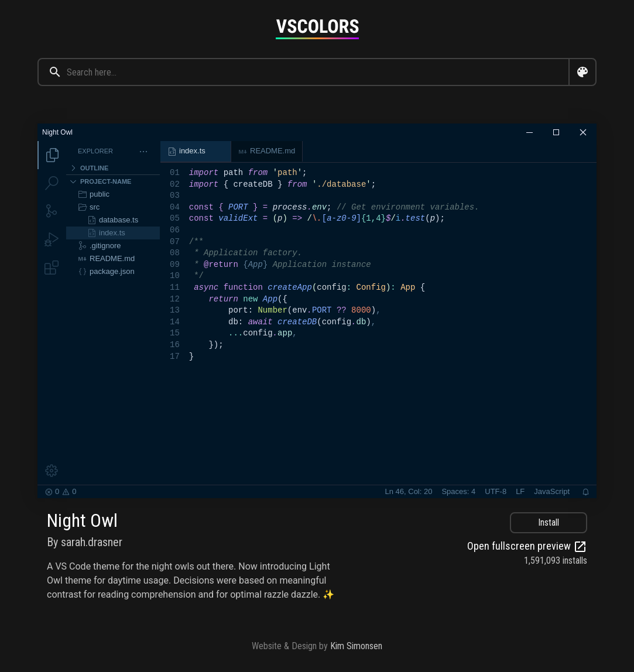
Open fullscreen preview (527, 547)
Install (549, 522)
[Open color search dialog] (582, 72)
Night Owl (82, 520)
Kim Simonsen (356, 646)
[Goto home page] (317, 29)
